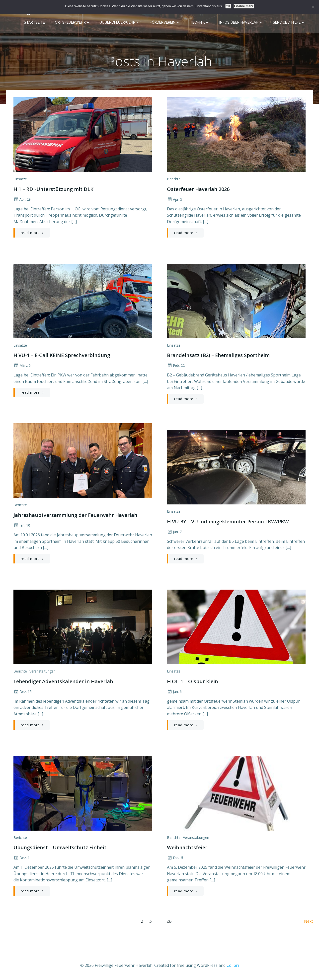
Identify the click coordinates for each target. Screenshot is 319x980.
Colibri (233, 965)
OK (228, 6)
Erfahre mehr (244, 6)
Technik (200, 22)
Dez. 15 (23, 692)
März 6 (22, 365)
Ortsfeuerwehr (73, 22)
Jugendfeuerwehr (120, 22)
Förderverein (165, 22)
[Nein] (313, 7)
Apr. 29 (22, 199)
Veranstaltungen (42, 671)
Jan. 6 (174, 692)
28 (169, 921)
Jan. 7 (174, 532)
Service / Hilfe (289, 22)
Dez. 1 (22, 858)
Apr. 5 (175, 199)
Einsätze (20, 179)
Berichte (174, 179)
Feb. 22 (176, 365)
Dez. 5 (175, 858)
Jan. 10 (22, 525)
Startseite (34, 22)
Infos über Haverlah (241, 22)
